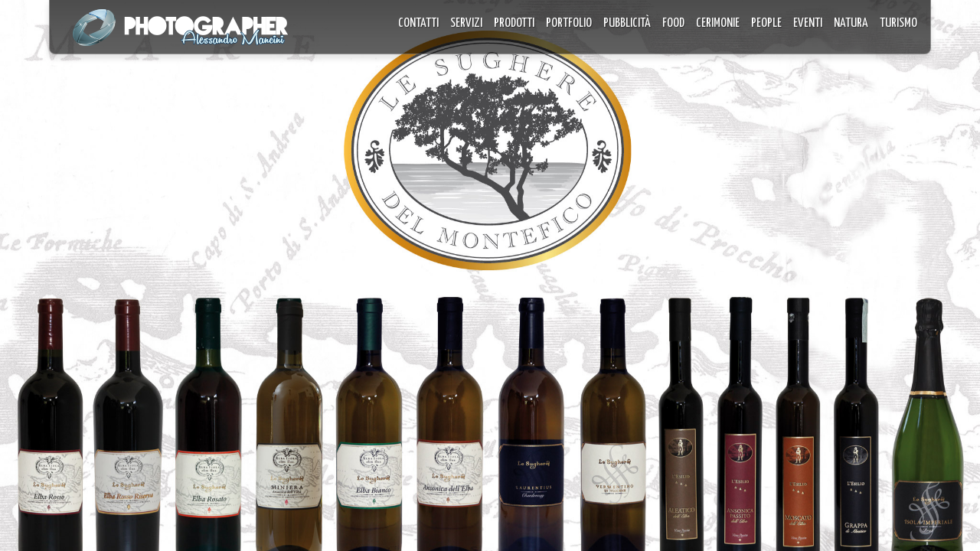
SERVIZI (466, 23)
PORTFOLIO (569, 23)
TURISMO (898, 23)
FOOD (673, 23)
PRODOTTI (514, 23)
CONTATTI (418, 23)
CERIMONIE (718, 23)
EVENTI (808, 23)
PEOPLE (766, 23)
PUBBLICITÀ (627, 23)
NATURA (851, 23)
